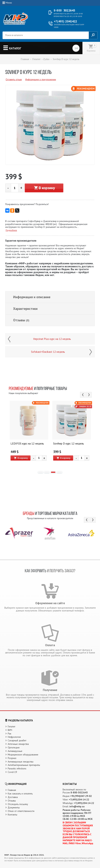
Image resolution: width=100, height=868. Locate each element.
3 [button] (53, 472)
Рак (9, 734)
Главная (25, 59)
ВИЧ (10, 730)
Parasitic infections (17, 768)
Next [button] (89, 395)
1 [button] (41, 472)
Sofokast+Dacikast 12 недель (48, 352)
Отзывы (21, 320)
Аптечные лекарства (18, 744)
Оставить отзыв (14, 79)
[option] (29, 434)
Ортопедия (14, 747)
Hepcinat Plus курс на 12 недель (52, 339)
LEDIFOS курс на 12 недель (27, 444)
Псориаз (12, 758)
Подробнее (11, 230)
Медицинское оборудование (23, 755)
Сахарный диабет (17, 740)
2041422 (65, 21)
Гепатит (36, 59)
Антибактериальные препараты (24, 765)
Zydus (46, 59)
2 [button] (47, 472)
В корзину (44, 188)
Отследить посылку (18, 804)
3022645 (64, 10)
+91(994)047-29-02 (81, 796)
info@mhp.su (77, 806)
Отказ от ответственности (21, 811)
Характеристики (25, 309)
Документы (14, 807)
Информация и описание (32, 297)
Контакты (12, 815)
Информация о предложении (41, 79)
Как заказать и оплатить (20, 794)
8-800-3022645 (79, 792)
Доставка (13, 797)
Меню (9, 3)
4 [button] (59, 472)
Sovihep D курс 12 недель (69, 444)
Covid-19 (12, 772)
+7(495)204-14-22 (79, 800)
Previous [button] (83, 395)
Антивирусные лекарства (21, 762)
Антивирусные (15, 751)
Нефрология (14, 737)
